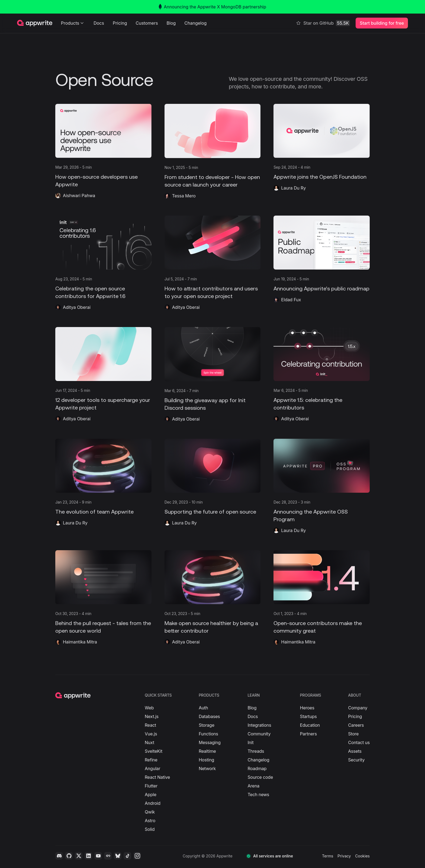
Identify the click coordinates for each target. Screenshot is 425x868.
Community (259, 734)
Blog (171, 23)
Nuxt (149, 742)
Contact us (359, 742)
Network (207, 768)
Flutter (151, 786)
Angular (152, 768)
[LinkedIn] (88, 856)
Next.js (152, 716)
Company (358, 708)
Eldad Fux (291, 300)
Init (250, 742)
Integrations (259, 725)
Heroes (307, 708)
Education (310, 725)
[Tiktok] (127, 856)
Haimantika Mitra (80, 642)
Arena (253, 786)
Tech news (258, 795)
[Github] (69, 856)
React (150, 725)
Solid (150, 829)
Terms (328, 856)
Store (353, 734)
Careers (356, 725)
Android (153, 803)
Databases (209, 716)
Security (356, 760)
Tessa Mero (184, 196)
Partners (308, 734)
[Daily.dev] (108, 856)
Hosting (206, 760)
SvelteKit (154, 751)
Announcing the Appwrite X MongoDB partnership (212, 7)
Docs (99, 23)
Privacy (344, 856)
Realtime (207, 751)
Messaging (210, 742)
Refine (151, 760)
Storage (207, 725)
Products (73, 23)
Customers (147, 23)
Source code (260, 777)
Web (149, 708)
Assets (355, 751)
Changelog (195, 23)
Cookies (362, 856)
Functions (208, 734)
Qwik (150, 812)
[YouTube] (98, 856)
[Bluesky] (118, 856)
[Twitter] (79, 856)
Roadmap (257, 768)
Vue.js (151, 734)
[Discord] (59, 856)
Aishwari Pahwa (79, 196)
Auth (203, 708)
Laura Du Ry (293, 188)
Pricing (120, 23)
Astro (150, 821)
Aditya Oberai (77, 307)
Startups (308, 716)
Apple (151, 795)
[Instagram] (137, 856)
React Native (157, 777)
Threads (256, 751)
